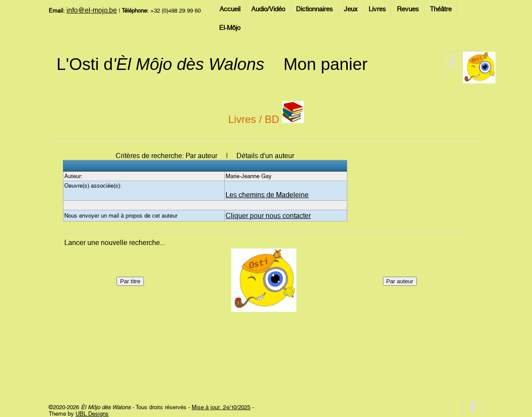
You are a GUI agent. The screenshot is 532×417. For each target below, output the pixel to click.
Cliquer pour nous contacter (268, 216)
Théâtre (441, 9)
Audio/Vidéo (268, 9)
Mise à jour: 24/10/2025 (221, 407)
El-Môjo (230, 28)
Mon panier (325, 64)
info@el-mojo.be (92, 10)
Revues (408, 9)
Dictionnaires (314, 9)
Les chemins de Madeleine (267, 195)
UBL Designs (92, 414)
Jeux (351, 9)
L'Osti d (160, 64)
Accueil (230, 9)
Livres (377, 9)
